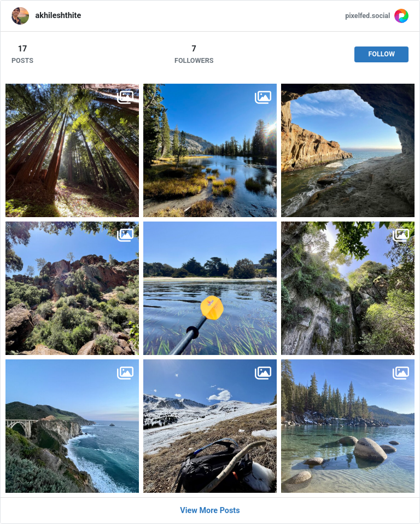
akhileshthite (59, 16)
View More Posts (210, 511)
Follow (381, 54)
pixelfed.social (367, 16)
